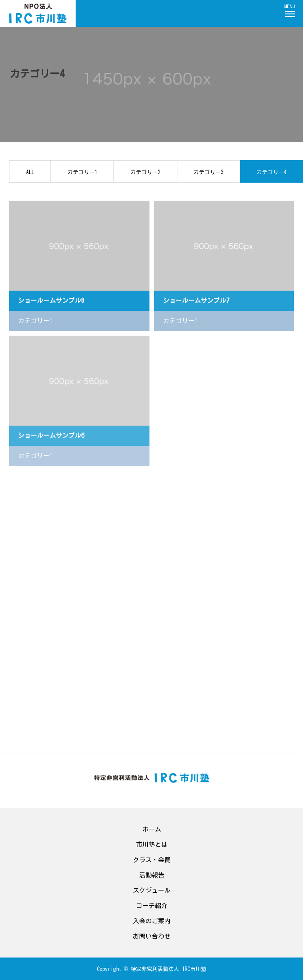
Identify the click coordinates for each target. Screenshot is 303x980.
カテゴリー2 (145, 172)
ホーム (152, 829)
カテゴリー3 (208, 172)
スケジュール (152, 890)
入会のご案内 (152, 921)
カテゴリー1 (82, 172)
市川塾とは (152, 845)
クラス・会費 (152, 860)
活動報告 (152, 875)
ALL (30, 172)
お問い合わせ (152, 936)
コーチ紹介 (152, 906)
